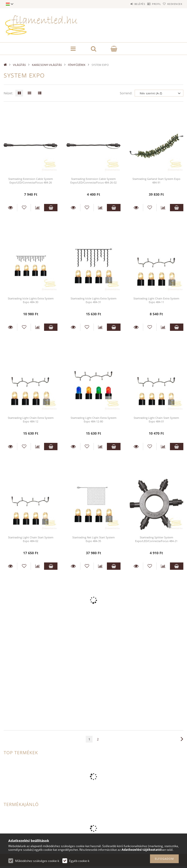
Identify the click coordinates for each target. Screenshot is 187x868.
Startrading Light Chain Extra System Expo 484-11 (156, 300)
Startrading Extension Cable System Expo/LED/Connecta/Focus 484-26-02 (93, 181)
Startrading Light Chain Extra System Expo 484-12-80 (93, 420)
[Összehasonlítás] (37, 208)
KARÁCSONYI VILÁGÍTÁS (47, 65)
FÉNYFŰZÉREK (77, 65)
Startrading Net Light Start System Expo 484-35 (93, 539)
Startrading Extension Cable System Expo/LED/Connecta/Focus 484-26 (31, 181)
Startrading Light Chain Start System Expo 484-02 (31, 539)
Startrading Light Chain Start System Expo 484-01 (156, 420)
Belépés (127, 4)
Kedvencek (172, 4)
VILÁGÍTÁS (19, 65)
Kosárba (51, 208)
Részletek (10, 208)
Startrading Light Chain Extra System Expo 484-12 (31, 420)
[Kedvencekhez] (24, 208)
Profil (149, 4)
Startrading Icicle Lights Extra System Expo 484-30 (31, 300)
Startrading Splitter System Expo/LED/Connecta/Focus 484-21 (156, 539)
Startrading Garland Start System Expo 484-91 (156, 181)
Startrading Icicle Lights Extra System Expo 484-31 (93, 300)
